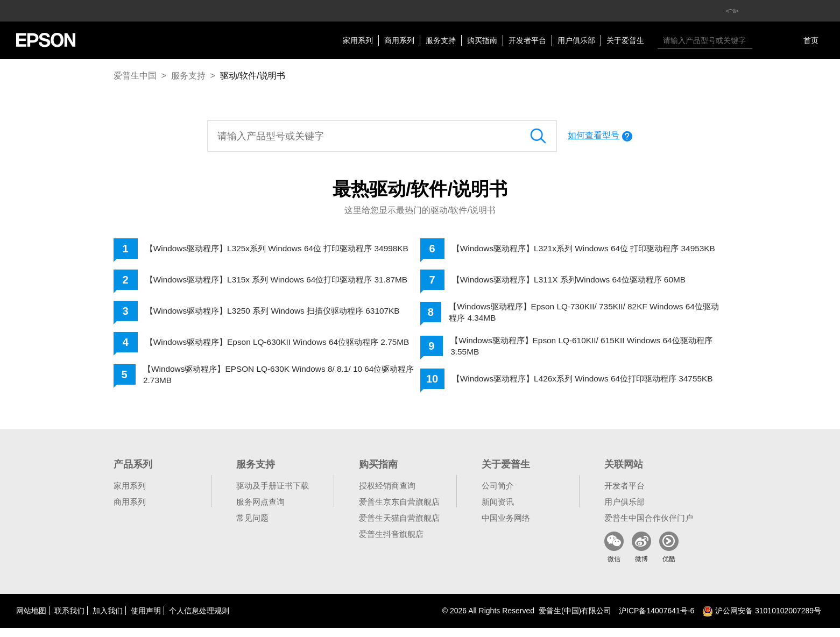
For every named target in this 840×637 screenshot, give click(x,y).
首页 (811, 40)
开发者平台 (527, 40)
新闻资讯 (498, 511)
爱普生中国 (135, 76)
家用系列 (358, 40)
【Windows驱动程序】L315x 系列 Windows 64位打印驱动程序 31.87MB (265, 284)
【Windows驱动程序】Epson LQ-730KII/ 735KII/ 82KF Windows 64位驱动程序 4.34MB (585, 316)
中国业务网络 (506, 527)
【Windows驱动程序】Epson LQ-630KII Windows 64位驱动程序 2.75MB (268, 351)
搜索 (763, 40)
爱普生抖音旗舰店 (391, 543)
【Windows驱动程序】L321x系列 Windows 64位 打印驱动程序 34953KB (572, 250)
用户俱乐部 (576, 40)
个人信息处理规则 (199, 620)
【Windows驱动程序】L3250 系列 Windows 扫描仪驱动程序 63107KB (280, 318)
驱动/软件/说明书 (253, 76)
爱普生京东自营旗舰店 (399, 511)
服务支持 (441, 40)
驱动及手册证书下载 (273, 495)
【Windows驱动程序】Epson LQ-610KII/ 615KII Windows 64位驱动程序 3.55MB (587, 351)
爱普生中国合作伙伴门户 (649, 527)
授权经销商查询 (387, 495)
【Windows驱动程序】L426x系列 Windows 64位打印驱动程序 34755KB (570, 385)
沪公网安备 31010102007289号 (762, 620)
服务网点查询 (260, 511)
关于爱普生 (625, 40)
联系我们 (69, 620)
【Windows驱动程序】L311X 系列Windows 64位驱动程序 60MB (576, 283)
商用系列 (399, 40)
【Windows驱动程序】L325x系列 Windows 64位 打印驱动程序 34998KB (265, 250)
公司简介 (498, 495)
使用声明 (146, 620)
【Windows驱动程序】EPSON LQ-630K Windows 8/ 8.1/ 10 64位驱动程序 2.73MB (280, 385)
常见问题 (252, 527)
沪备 (657, 620)
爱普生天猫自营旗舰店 (399, 527)
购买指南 (482, 40)
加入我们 (108, 620)
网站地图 (31, 620)
